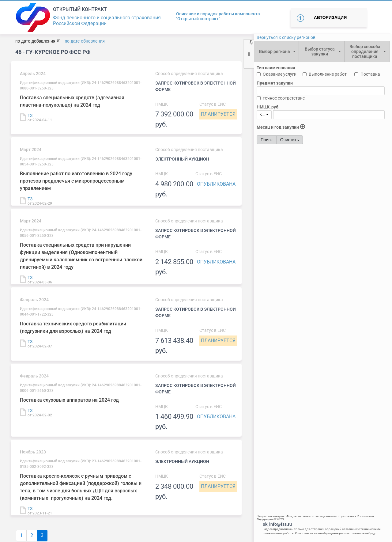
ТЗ (30, 116)
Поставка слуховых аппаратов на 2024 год (69, 400)
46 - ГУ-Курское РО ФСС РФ (53, 52)
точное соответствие (284, 98)
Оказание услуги (280, 74)
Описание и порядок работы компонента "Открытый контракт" (218, 16)
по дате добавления (35, 41)
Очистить (290, 140)
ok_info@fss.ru (277, 524)
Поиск (267, 140)
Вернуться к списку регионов (286, 37)
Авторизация (330, 17)
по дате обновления (85, 41)
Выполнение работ (328, 74)
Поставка (370, 74)
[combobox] (276, 51)
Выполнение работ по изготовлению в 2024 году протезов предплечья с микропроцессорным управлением (76, 181)
